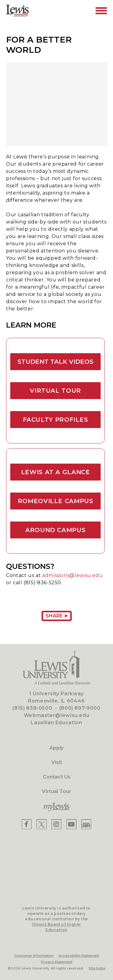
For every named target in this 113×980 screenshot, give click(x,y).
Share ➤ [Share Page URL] (57, 616)
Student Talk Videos (55, 362)
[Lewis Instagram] (56, 824)
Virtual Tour (55, 391)
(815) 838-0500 (32, 708)
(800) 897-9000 (80, 708)
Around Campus (55, 530)
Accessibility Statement (79, 956)
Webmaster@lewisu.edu (57, 715)
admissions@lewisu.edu (72, 575)
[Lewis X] (42, 824)
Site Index (97, 968)
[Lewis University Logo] (17, 11)
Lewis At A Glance (56, 472)
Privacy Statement (57, 962)
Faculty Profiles (56, 420)
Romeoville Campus (56, 501)
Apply (56, 748)
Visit (57, 762)
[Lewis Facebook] (27, 824)
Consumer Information (34, 956)
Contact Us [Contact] (57, 777)
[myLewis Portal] (56, 807)
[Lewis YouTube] (71, 824)
